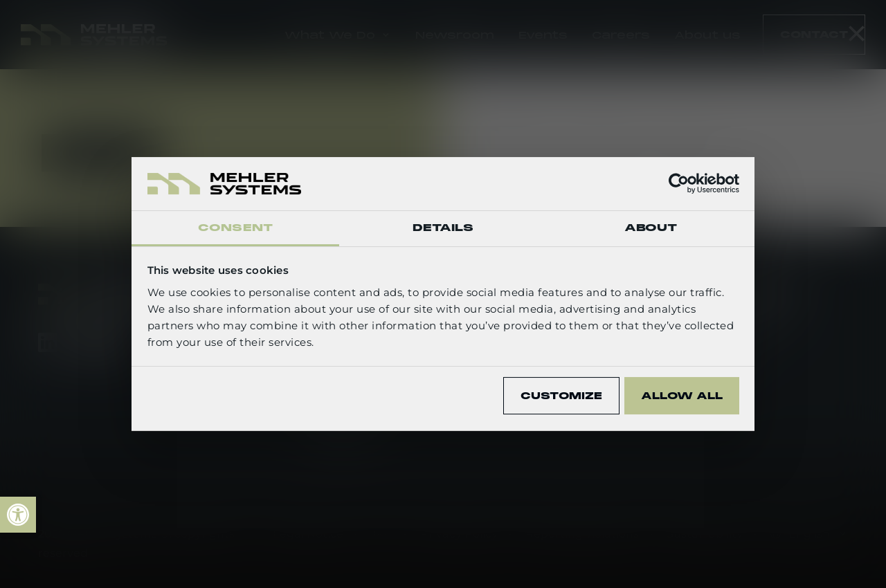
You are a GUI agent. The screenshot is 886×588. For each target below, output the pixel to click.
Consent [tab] (235, 228)
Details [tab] (443, 228)
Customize (561, 396)
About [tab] (651, 228)
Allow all (682, 396)
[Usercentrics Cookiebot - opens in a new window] (679, 183)
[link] (18, 515)
